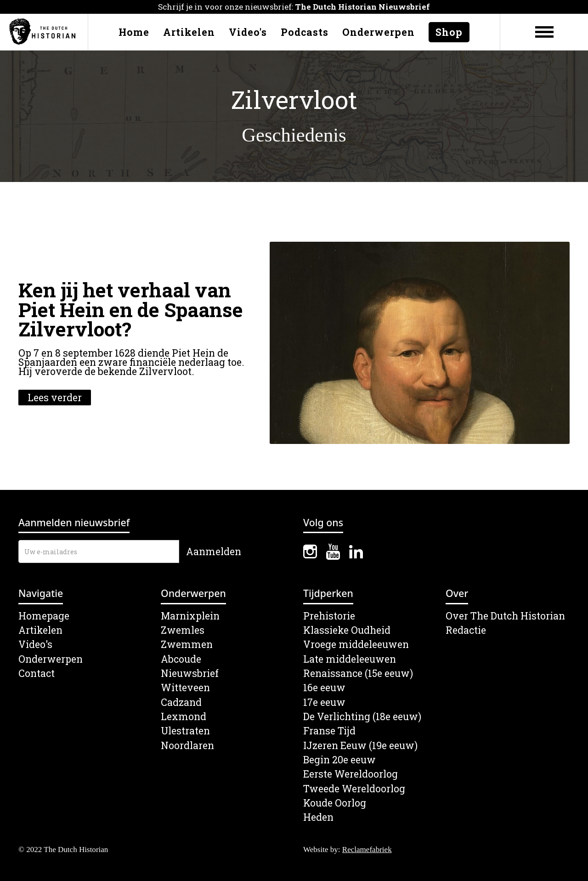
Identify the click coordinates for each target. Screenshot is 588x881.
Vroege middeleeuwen (356, 645)
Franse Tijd (329, 731)
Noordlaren (187, 746)
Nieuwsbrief (190, 674)
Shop (449, 32)
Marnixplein (190, 616)
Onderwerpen (379, 32)
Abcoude (181, 659)
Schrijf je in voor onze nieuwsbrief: (294, 7)
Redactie (466, 630)
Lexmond (184, 717)
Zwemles (183, 630)
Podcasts (305, 32)
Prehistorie (329, 616)
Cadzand (181, 702)
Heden (318, 817)
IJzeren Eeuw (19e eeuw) (360, 746)
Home (134, 32)
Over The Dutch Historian (505, 616)
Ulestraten (185, 731)
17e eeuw (324, 702)
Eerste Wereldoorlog (351, 774)
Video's (248, 32)
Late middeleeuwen (350, 659)
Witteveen (185, 688)
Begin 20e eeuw (339, 760)
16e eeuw (324, 688)
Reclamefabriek (367, 850)
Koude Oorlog (335, 803)
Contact (37, 674)
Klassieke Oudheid (347, 630)
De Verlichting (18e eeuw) (362, 717)
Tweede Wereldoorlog (354, 789)
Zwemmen (187, 645)
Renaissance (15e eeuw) (358, 674)
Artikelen (189, 32)
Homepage (44, 616)
